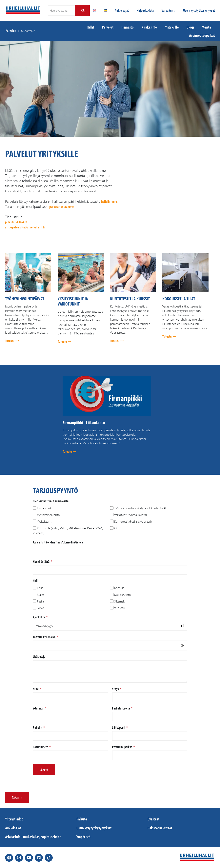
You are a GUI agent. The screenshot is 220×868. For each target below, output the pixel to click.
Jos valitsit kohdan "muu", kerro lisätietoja (58, 542)
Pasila (40, 601)
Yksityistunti (45, 521)
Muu (117, 528)
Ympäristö (84, 836)
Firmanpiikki (45, 508)
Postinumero (41, 747)
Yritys (116, 689)
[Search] (82, 11)
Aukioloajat (122, 10)
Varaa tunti (168, 10)
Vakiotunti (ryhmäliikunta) (130, 515)
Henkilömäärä (41, 561)
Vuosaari (120, 608)
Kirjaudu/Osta (145, 10)
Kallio (40, 588)
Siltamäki (120, 601)
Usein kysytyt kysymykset (199, 10)
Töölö (41, 608)
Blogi (190, 27)
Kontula (119, 588)
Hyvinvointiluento (48, 515)
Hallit (90, 27)
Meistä (206, 27)
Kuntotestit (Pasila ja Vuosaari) (133, 521)
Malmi (41, 595)
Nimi (36, 689)
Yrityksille (172, 27)
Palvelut (11, 31)
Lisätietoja (39, 657)
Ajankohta (39, 617)
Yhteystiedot (14, 819)
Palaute (82, 819)
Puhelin (38, 728)
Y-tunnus (39, 708)
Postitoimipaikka (122, 747)
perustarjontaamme (61, 207)
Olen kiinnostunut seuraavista (51, 501)
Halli (36, 581)
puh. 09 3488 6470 (16, 222)
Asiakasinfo (149, 27)
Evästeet (153, 819)
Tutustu (10, 341)
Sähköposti (119, 728)
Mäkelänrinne (123, 595)
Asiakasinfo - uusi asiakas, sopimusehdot (33, 836)
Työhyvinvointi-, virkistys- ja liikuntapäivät (140, 508)
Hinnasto (128, 27)
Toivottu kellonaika (44, 637)
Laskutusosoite (121, 708)
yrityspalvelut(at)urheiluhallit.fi (25, 227)
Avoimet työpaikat (202, 35)
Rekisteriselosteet (160, 828)
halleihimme (109, 201)
